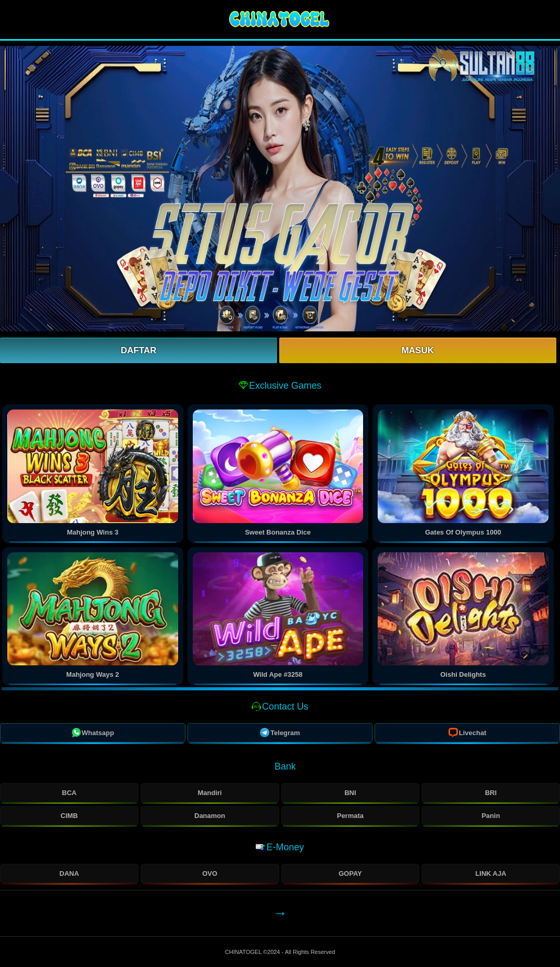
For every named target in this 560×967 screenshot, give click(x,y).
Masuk (418, 350)
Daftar (139, 350)
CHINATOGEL (244, 952)
